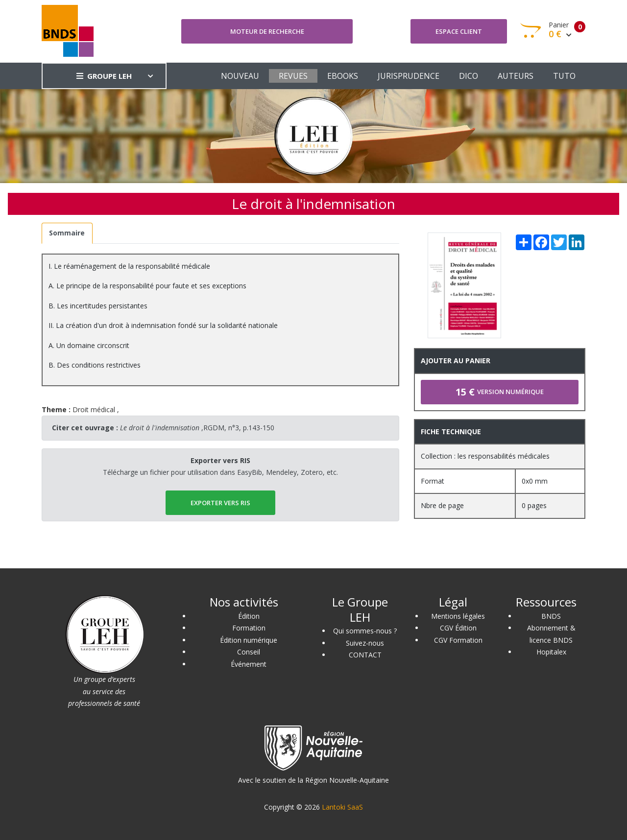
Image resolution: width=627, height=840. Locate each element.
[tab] (67, 233)
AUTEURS (516, 76)
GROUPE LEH (104, 76)
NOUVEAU (240, 76)
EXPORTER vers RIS (220, 503)
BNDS (551, 616)
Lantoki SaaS (342, 807)
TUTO (564, 76)
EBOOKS (343, 76)
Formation (249, 628)
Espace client (459, 31)
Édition (249, 616)
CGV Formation (458, 640)
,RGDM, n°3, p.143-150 (197, 428)
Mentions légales (458, 616)
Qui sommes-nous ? (365, 631)
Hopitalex (551, 652)
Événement (249, 664)
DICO (469, 76)
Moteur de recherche (267, 31)
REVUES (293, 76)
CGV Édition (458, 628)
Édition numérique (249, 640)
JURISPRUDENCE (409, 76)
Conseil (249, 652)
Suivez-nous (365, 643)
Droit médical (94, 409)
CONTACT (365, 655)
